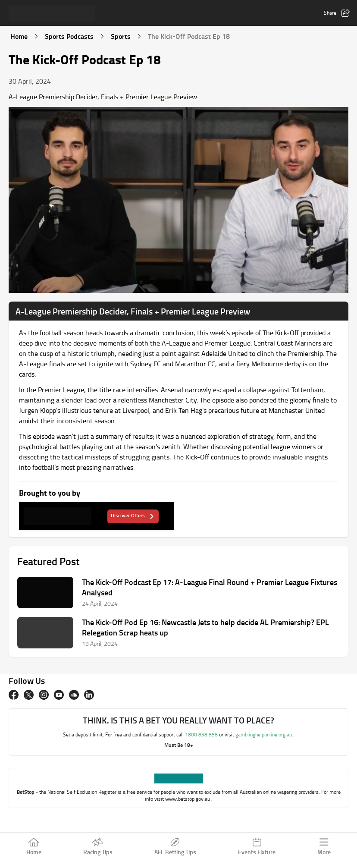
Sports (121, 36)
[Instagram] (44, 695)
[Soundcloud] (74, 695)
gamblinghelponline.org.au (264, 734)
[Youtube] (59, 695)
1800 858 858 (202, 734)
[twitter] (29, 695)
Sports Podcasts (69, 36)
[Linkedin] (89, 695)
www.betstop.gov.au (188, 799)
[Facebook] (14, 695)
